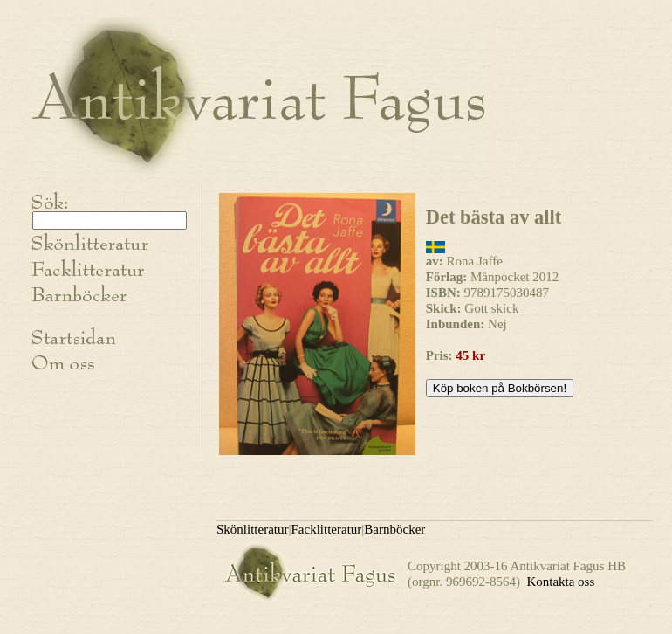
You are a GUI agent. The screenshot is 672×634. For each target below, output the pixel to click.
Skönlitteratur (253, 529)
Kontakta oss (560, 582)
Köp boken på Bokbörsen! (500, 388)
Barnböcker (394, 529)
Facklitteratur (327, 529)
